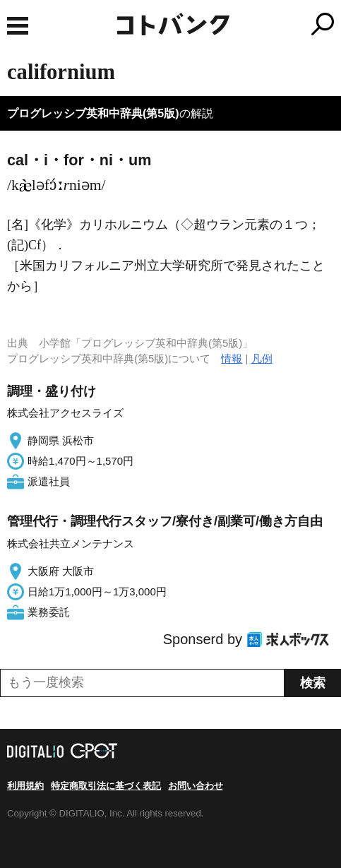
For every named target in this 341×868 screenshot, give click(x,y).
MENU (18, 26)
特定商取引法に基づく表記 (106, 786)
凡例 (262, 358)
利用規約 (25, 786)
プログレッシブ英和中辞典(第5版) (93, 113)
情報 (232, 358)
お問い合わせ (196, 786)
